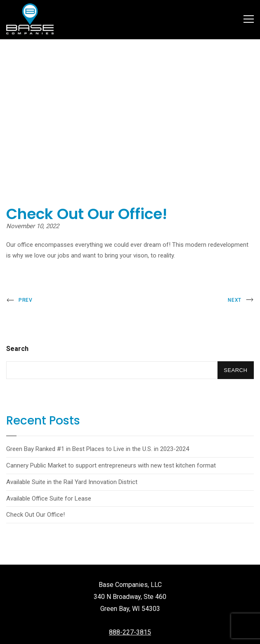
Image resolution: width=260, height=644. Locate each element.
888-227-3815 (130, 632)
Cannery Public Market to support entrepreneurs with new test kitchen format (111, 465)
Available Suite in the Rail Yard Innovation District (72, 482)
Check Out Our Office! (35, 515)
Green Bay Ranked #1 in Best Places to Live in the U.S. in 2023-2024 (98, 449)
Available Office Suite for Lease (49, 499)
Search (17, 349)
